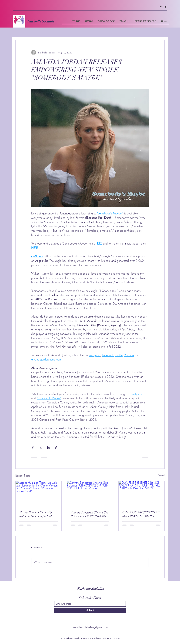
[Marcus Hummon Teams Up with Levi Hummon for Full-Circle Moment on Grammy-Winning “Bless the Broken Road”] (38, 494)
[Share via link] (56, 447)
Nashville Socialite (41, 21)
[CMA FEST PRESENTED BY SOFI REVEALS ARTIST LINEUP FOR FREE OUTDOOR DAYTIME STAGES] (142, 494)
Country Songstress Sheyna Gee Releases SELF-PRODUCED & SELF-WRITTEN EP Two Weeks (90, 514)
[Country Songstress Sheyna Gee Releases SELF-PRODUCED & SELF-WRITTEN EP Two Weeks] (90, 494)
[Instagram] (161, 7)
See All (161, 475)
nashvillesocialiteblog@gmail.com (90, 627)
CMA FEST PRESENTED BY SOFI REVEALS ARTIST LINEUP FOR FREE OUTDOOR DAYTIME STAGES (141, 514)
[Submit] (90, 610)
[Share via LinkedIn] (48, 447)
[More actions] (147, 52)
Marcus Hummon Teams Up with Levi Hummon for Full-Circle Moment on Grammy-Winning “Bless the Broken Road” (36, 514)
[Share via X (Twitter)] (41, 447)
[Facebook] (166, 7)
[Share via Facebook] (33, 447)
